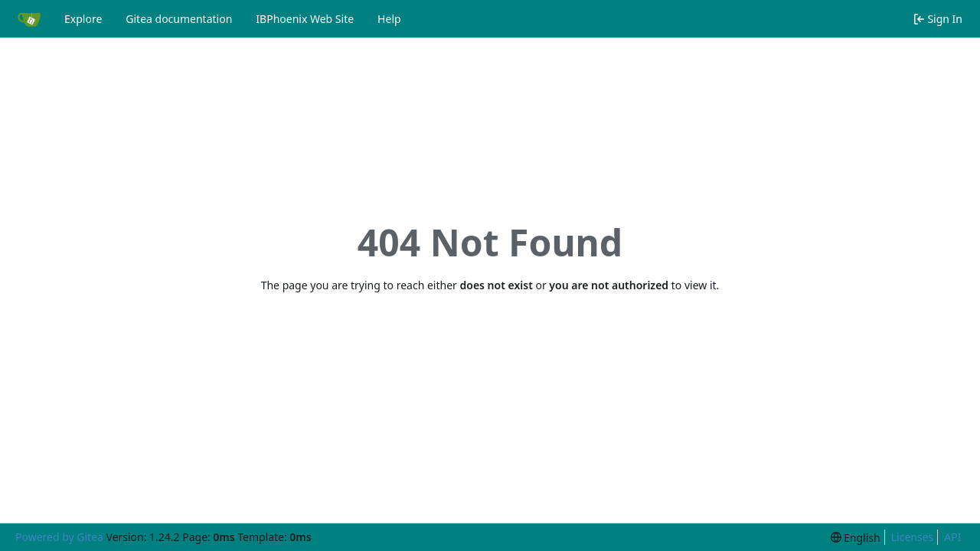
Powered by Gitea (59, 537)
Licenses (913, 537)
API (952, 537)
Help (389, 19)
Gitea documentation (179, 19)
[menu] (856, 538)
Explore (83, 19)
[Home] (29, 19)
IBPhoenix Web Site (305, 19)
